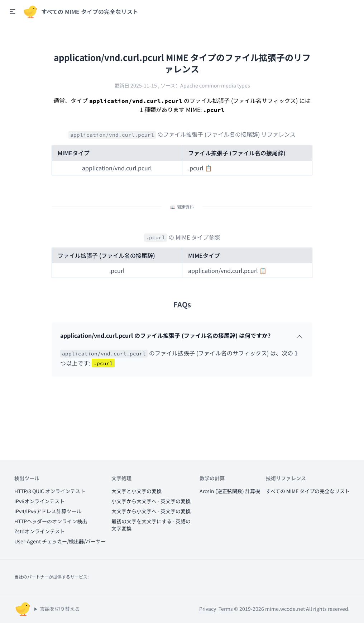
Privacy (208, 609)
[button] (13, 11)
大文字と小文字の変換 (136, 491)
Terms (226, 609)
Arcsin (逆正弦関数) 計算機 (230, 491)
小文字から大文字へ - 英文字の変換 (151, 501)
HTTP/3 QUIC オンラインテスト (50, 491)
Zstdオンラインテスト (40, 531)
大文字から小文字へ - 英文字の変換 (151, 511)
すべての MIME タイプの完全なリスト (308, 491)
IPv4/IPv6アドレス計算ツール (48, 511)
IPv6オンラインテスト (39, 501)
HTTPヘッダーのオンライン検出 (51, 521)
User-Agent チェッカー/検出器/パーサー (60, 541)
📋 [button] (209, 168)
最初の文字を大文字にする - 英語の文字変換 (151, 525)
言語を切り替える (60, 609)
